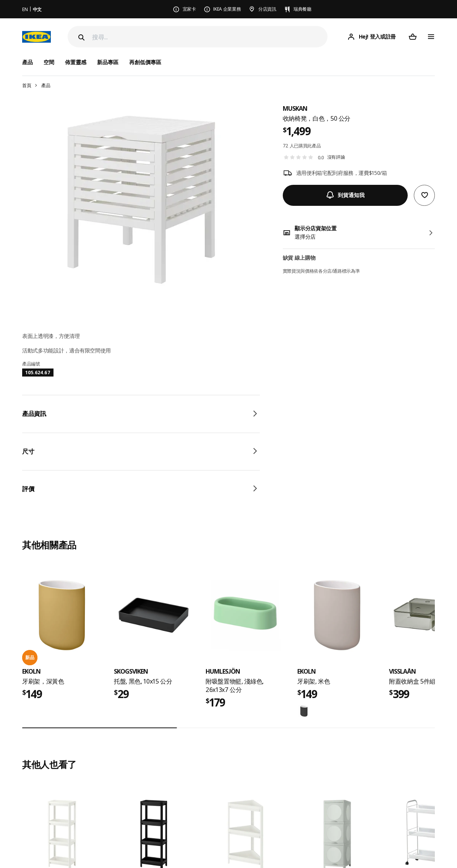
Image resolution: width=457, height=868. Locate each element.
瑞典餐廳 (302, 9)
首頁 (27, 85)
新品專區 (108, 62)
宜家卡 (189, 9)
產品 (46, 85)
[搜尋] (210, 37)
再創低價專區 (145, 62)
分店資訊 (267, 9)
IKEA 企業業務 (227, 9)
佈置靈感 (76, 62)
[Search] (81, 37)
